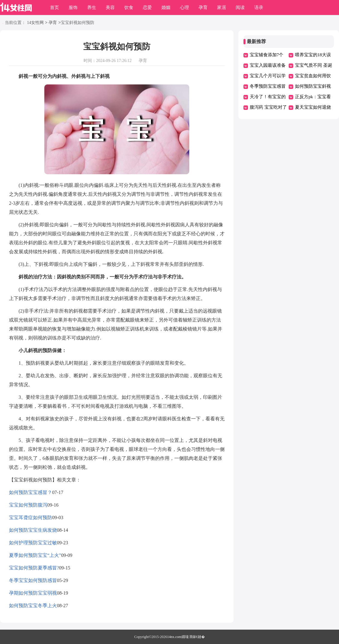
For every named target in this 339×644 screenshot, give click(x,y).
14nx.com (174, 637)
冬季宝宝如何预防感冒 (33, 580)
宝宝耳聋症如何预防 (31, 518)
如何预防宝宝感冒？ (31, 492)
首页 (55, 7)
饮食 (129, 7)
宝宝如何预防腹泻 (28, 505)
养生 (92, 7)
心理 (184, 7)
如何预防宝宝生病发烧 (33, 530)
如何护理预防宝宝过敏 (33, 543)
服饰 (73, 7)
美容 (110, 7)
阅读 (240, 7)
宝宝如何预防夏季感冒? (34, 568)
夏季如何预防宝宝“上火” (35, 555)
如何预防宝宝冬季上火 (33, 606)
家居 (222, 7)
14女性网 (35, 23)
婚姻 (166, 7)
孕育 (203, 7)
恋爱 (147, 7)
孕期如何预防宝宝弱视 (33, 593)
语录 (259, 7)
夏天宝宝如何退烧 (313, 107)
